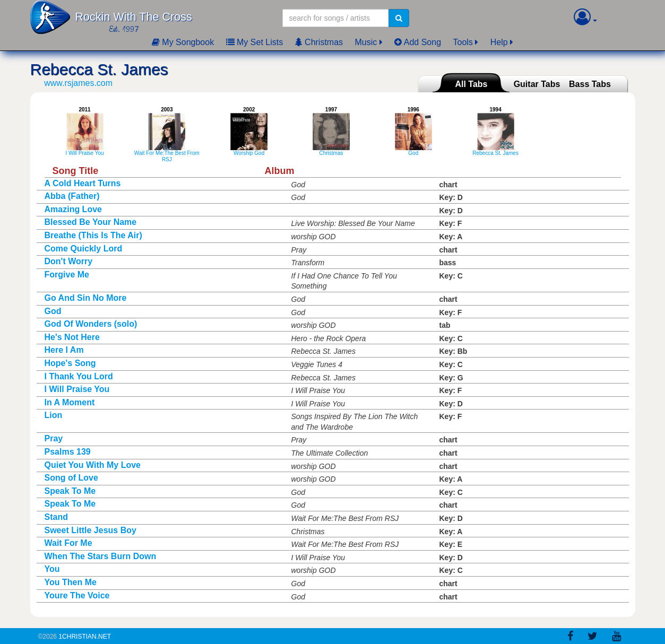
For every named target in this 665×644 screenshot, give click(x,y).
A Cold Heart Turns (83, 183)
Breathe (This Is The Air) (93, 235)
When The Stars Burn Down (101, 556)
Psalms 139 (68, 452)
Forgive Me (67, 275)
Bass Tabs (590, 84)
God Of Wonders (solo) (91, 324)
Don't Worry (69, 261)
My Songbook (183, 42)
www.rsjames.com (78, 83)
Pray (54, 438)
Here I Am (64, 350)
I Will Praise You (77, 389)
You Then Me (71, 582)
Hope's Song (70, 363)
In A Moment (70, 402)
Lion (54, 415)
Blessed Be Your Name (91, 222)
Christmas (319, 42)
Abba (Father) (72, 196)
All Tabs (471, 84)
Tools (463, 42)
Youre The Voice (77, 595)
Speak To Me (70, 491)
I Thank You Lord (79, 376)
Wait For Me (68, 543)
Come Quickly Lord (84, 249)
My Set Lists (255, 42)
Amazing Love (73, 209)
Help (499, 42)
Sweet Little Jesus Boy (90, 530)
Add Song (418, 42)
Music (366, 42)
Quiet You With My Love (93, 465)
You (52, 569)
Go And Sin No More (86, 298)
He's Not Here (72, 337)
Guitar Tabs (537, 84)
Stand (56, 517)
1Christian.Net (85, 637)
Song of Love (71, 478)
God (53, 311)
